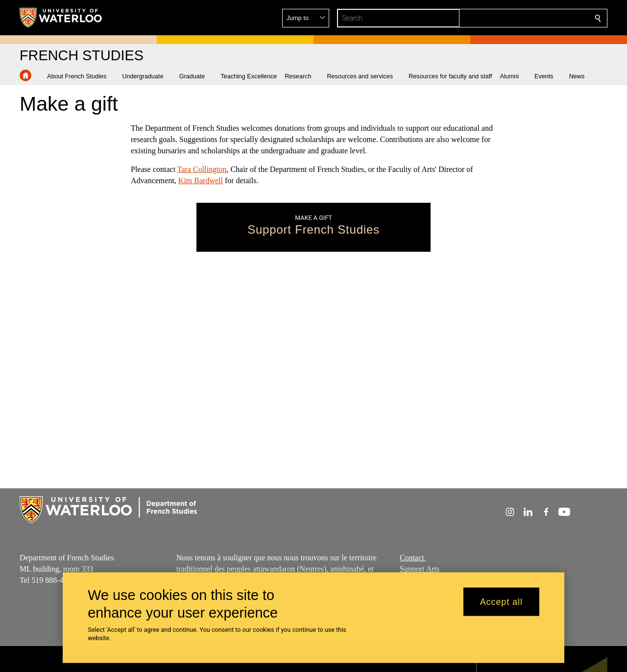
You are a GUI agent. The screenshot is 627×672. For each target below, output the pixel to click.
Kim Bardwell (201, 180)
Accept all (501, 601)
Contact (413, 558)
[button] (527, 18)
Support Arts (420, 568)
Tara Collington (202, 169)
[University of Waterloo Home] (61, 18)
